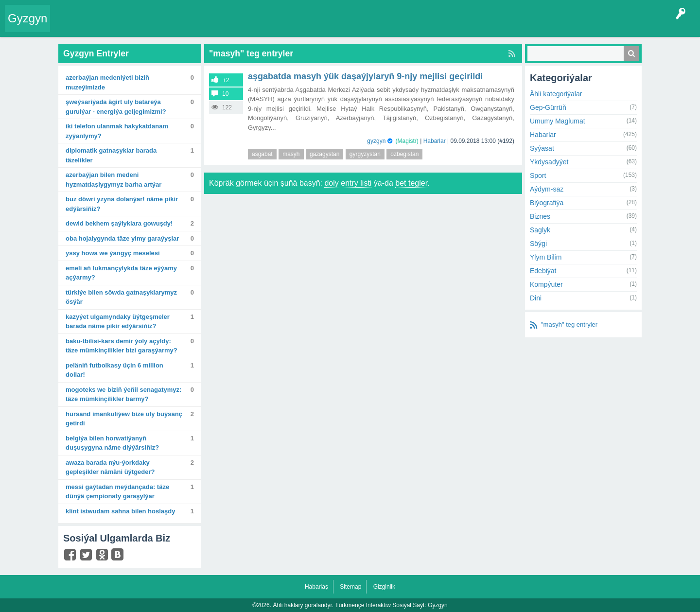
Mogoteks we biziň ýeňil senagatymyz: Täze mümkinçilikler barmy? (123, 394)
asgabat (262, 154)
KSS (313, 26)
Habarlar (435, 141)
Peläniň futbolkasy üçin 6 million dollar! (114, 370)
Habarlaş (316, 587)
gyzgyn (376, 141)
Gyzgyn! (136, 26)
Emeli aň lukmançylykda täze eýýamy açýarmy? (121, 273)
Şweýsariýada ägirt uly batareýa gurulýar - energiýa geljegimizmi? (116, 107)
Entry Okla (71, 26)
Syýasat (542, 148)
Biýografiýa (547, 203)
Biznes (540, 216)
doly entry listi (348, 183)
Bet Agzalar (278, 26)
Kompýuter (546, 284)
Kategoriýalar (204, 26)
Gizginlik (384, 587)
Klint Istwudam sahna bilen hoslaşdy (120, 511)
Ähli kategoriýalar (556, 94)
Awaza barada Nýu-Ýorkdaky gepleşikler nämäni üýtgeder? (110, 467)
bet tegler (411, 183)
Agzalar (242, 26)
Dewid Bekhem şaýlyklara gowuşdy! (119, 223)
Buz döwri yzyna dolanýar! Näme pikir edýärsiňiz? (122, 204)
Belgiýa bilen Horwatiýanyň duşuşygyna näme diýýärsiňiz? (112, 443)
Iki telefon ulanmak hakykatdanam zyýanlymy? (117, 131)
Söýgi (538, 244)
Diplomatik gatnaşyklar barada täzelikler (111, 155)
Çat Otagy (346, 26)
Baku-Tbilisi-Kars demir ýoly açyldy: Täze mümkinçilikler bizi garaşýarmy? (122, 346)
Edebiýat (543, 271)
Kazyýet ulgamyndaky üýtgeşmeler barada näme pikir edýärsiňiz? (118, 322)
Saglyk (540, 230)
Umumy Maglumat (558, 121)
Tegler (166, 26)
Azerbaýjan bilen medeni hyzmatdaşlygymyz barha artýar (114, 180)
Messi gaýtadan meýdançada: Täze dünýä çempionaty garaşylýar (117, 492)
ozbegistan (404, 154)
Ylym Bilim (546, 257)
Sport (538, 175)
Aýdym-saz (547, 189)
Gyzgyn (27, 18)
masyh (291, 154)
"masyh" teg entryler (569, 324)
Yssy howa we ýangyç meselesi (113, 253)
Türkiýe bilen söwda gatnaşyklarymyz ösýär (121, 297)
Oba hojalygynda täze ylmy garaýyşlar (122, 238)
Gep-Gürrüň (548, 107)
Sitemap (350, 587)
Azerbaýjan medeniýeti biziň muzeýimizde (107, 82)
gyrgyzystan (365, 154)
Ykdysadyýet (549, 162)
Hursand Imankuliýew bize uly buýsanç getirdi (124, 419)
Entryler (105, 26)
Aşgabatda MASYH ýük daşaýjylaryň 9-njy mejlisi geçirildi (365, 76)
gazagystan (324, 154)
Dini (536, 298)
